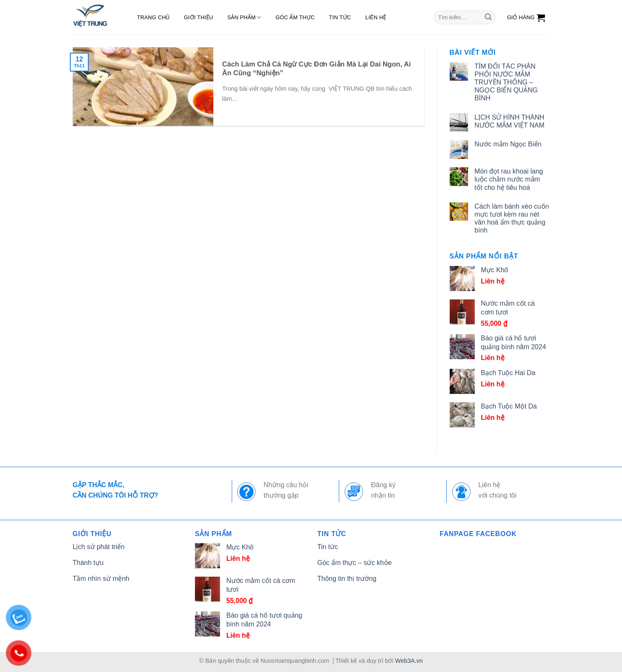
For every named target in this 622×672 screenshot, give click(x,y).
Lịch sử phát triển (99, 547)
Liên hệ (376, 17)
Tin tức (340, 17)
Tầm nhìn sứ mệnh (101, 579)
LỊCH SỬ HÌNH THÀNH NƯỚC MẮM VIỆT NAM (509, 121)
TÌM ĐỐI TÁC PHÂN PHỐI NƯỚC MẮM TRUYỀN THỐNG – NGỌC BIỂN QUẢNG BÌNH (506, 82)
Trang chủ (154, 17)
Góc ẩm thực (295, 17)
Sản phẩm (244, 17)
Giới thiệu (199, 17)
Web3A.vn (409, 661)
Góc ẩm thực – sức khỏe (355, 563)
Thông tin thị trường (347, 579)
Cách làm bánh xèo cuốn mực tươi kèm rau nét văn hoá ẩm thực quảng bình (512, 218)
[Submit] (488, 18)
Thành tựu (88, 563)
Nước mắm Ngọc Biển (508, 144)
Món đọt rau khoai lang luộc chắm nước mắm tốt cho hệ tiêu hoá (509, 179)
